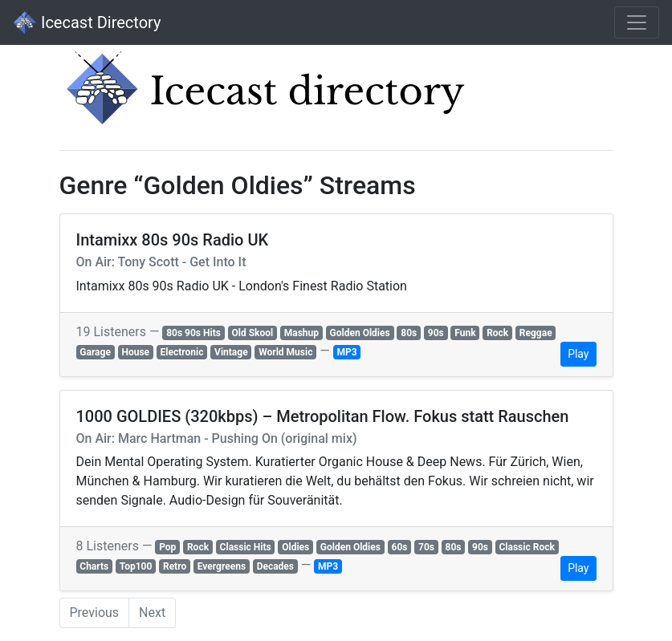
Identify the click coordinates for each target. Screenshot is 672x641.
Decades (275, 566)
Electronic (182, 352)
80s (409, 333)
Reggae (536, 333)
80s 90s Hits (193, 333)
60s (400, 547)
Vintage (231, 352)
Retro (175, 566)
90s (436, 333)
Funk (465, 333)
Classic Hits (246, 547)
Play (578, 354)
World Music (285, 352)
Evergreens (222, 566)
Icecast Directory (87, 22)
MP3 (346, 352)
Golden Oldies (360, 333)
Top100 (136, 566)
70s (426, 547)
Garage (95, 352)
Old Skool (252, 333)
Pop (167, 547)
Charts (94, 566)
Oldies (295, 547)
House (135, 352)
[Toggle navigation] (637, 22)
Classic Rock (527, 547)
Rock (497, 333)
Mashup (301, 333)
